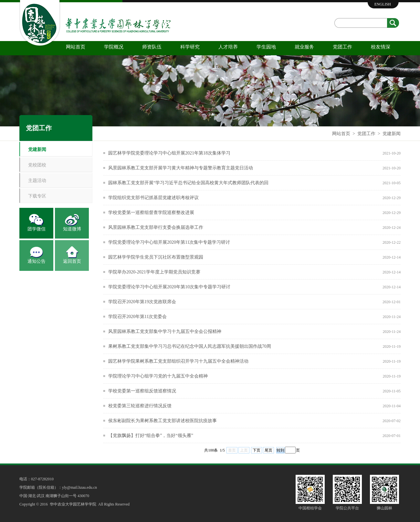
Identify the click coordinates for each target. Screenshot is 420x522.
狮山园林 (384, 508)
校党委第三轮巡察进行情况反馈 (140, 406)
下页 (257, 450)
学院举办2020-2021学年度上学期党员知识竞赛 (154, 272)
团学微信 (37, 229)
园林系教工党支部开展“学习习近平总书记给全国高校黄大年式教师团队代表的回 (188, 183)
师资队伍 (152, 47)
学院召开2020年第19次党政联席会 (142, 302)
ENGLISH (383, 4)
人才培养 (228, 47)
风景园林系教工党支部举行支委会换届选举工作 (156, 227)
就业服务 (304, 47)
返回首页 (72, 261)
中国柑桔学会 (310, 508)
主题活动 (37, 181)
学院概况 (114, 47)
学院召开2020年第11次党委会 (137, 317)
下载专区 (37, 196)
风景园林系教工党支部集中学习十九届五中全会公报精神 (165, 331)
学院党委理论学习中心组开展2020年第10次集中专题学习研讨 (169, 287)
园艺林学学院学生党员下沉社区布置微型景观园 (156, 257)
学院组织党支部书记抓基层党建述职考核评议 (153, 198)
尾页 (268, 450)
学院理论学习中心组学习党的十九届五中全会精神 (158, 376)
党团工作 (342, 47)
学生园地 (266, 47)
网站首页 (76, 47)
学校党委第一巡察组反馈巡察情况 (142, 391)
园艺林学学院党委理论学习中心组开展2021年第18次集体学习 (169, 153)
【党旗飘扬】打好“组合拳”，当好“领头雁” (151, 436)
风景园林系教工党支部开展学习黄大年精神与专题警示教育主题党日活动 (181, 168)
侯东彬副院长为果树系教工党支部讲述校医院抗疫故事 (163, 421)
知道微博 (72, 229)
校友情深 (381, 47)
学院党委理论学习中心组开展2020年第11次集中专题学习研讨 (169, 242)
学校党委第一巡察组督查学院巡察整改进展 (151, 213)
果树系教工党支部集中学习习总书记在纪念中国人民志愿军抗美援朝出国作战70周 (190, 346)
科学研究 (190, 47)
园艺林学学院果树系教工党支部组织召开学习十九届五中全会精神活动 (178, 361)
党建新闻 (392, 134)
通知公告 (37, 261)
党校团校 (37, 165)
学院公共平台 (347, 508)
